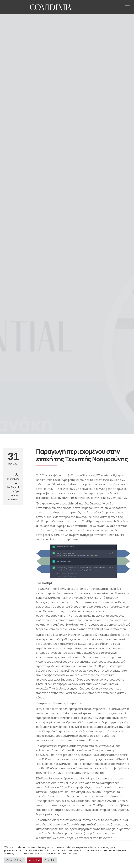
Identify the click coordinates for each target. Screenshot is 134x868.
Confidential (13, 487)
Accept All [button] (35, 860)
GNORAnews (13, 479)
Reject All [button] (50, 860)
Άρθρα (16, 491)
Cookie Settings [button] (15, 860)
